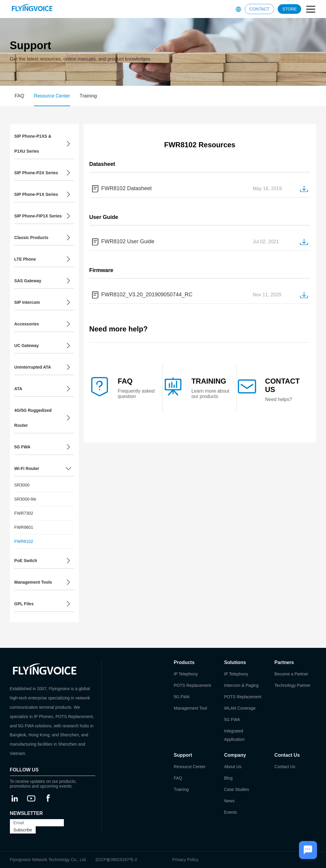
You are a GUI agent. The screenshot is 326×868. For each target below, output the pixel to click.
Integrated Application (234, 735)
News (229, 801)
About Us (233, 767)
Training (88, 96)
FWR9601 (24, 527)
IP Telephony (186, 674)
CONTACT (260, 9)
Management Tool (190, 708)
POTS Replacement (192, 685)
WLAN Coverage (240, 708)
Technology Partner (293, 685)
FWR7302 (24, 513)
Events (230, 812)
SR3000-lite (25, 499)
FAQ (19, 96)
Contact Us (285, 767)
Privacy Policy (185, 860)
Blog (228, 778)
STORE (289, 9)
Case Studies (236, 789)
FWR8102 (24, 541)
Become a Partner (291, 674)
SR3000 (22, 485)
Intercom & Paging (241, 685)
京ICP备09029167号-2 (116, 860)
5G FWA (182, 697)
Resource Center (52, 96)
